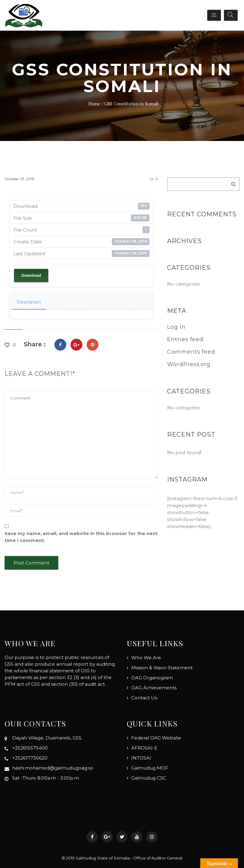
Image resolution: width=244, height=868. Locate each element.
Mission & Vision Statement (162, 668)
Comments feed (191, 352)
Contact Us (144, 698)
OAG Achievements (154, 688)
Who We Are (146, 658)
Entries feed (185, 339)
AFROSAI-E (144, 748)
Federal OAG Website (156, 738)
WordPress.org (189, 364)
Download (31, 275)
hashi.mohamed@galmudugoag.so (53, 768)
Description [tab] (29, 302)
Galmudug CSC (149, 778)
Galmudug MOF (150, 768)
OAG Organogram (152, 678)
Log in (176, 327)
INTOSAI (141, 758)
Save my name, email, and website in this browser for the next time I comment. (81, 537)
